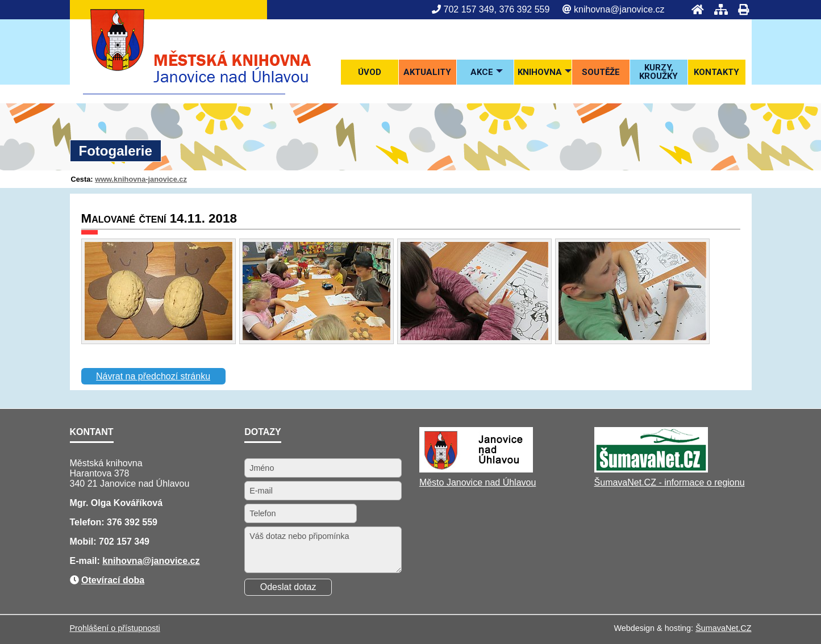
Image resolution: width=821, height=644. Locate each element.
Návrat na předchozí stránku (153, 376)
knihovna (122, 561)
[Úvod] (694, 9)
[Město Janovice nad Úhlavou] (476, 469)
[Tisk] (740, 9)
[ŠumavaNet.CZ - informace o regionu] (651, 469)
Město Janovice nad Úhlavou (478, 482)
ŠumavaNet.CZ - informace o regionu (670, 482)
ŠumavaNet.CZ (723, 628)
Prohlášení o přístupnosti (115, 628)
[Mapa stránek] (718, 9)
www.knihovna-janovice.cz (141, 179)
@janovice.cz (171, 561)
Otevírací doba (113, 580)
